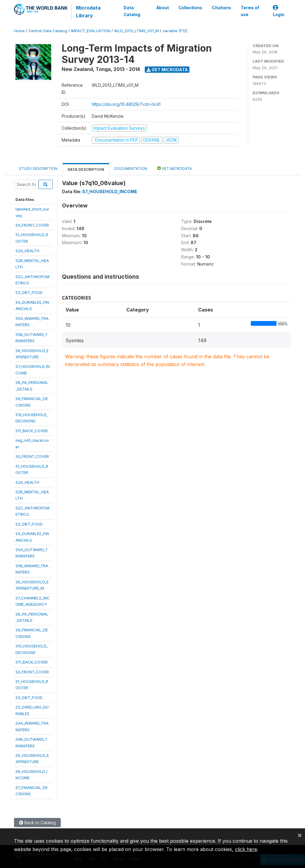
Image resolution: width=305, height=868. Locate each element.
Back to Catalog (37, 823)
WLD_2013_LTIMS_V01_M (136, 31)
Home (19, 31)
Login (279, 11)
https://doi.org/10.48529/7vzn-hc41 (126, 104)
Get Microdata (167, 70)
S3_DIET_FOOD (29, 292)
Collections (190, 8)
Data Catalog (132, 11)
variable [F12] (175, 31)
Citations (221, 8)
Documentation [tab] (131, 169)
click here (246, 849)
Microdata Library (88, 12)
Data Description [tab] (86, 169)
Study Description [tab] (38, 169)
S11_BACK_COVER (32, 431)
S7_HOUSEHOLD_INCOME (110, 192)
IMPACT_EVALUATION (91, 31)
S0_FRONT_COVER (32, 225)
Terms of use (250, 11)
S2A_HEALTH (27, 251)
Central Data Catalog (48, 31)
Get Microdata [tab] (175, 168)
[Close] (300, 835)
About (163, 8)
